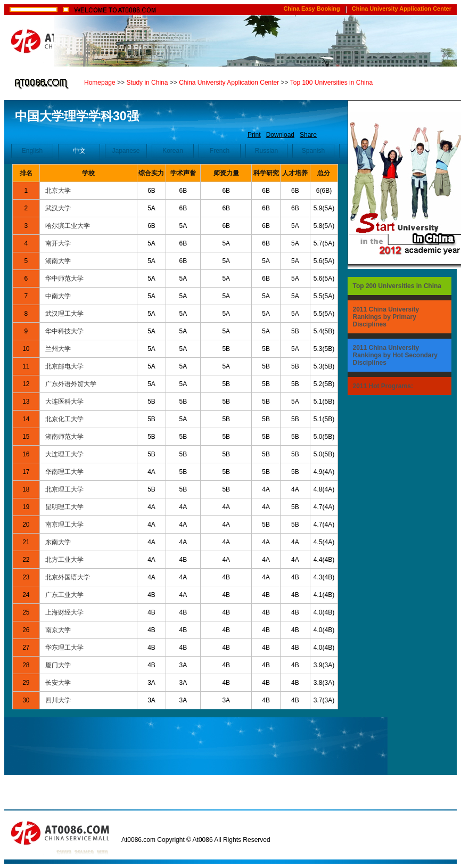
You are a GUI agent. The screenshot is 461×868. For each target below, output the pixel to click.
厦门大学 (58, 665)
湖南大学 (58, 261)
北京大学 (58, 191)
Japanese (126, 151)
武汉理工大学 (64, 314)
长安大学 (58, 683)
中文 (79, 151)
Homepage (100, 83)
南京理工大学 (64, 525)
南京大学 (58, 630)
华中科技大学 (64, 331)
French (220, 151)
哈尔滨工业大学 (68, 226)
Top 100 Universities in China (331, 83)
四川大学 (58, 700)
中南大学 (58, 296)
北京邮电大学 (64, 366)
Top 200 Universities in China (397, 286)
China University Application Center (402, 9)
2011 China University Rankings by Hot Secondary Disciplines (395, 355)
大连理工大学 (64, 454)
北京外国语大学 (68, 577)
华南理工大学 (64, 472)
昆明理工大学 (64, 507)
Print (254, 135)
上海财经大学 (64, 612)
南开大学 (58, 243)
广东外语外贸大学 (71, 384)
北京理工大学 (64, 489)
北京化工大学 (64, 419)
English (32, 151)
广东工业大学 (64, 595)
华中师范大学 (64, 279)
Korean (173, 151)
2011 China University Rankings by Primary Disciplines (386, 317)
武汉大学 (58, 208)
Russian (266, 151)
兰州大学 (58, 349)
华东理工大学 (64, 648)
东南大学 (58, 542)
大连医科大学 (64, 402)
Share (308, 135)
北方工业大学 (64, 560)
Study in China (147, 83)
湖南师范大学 (64, 437)
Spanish (313, 151)
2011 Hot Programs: (383, 386)
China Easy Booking (311, 9)
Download (280, 135)
